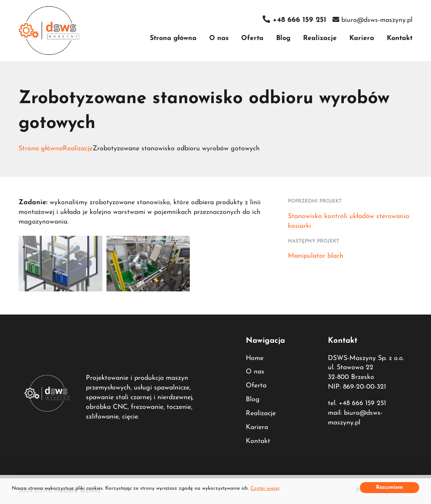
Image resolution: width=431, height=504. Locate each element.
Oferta (252, 38)
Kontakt (400, 38)
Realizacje (320, 38)
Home (255, 358)
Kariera (362, 38)
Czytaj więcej (265, 488)
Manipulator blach (316, 256)
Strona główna (173, 38)
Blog (283, 38)
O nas (219, 38)
